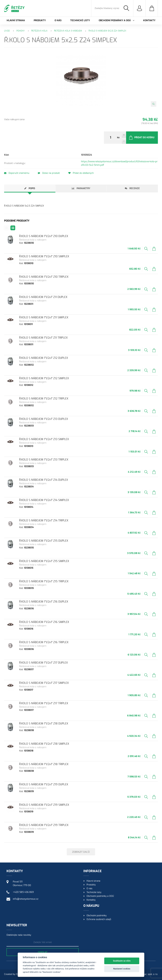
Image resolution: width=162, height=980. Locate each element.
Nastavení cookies (122, 969)
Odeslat (43, 952)
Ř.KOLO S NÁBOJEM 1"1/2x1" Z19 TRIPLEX (44, 825)
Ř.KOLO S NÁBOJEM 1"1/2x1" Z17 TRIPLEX (44, 703)
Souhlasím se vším (122, 961)
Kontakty (149, 20)
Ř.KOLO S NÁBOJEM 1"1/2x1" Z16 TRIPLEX (44, 642)
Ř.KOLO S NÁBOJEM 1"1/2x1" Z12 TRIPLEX (44, 399)
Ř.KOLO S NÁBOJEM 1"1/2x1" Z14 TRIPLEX (44, 521)
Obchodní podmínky (97, 916)
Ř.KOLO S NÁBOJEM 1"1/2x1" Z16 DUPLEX (44, 602)
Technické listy (80, 20)
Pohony (21, 31)
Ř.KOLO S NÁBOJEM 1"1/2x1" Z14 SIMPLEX (44, 500)
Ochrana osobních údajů (99, 919)
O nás (58, 20)
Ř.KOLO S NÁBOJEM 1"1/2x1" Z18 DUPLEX (44, 724)
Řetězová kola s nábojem (68, 31)
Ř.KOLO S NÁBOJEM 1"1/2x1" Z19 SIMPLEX (44, 805)
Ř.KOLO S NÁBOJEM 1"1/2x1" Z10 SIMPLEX (44, 256)
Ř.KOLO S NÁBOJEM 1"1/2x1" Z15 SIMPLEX (44, 561)
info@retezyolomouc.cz (26, 899)
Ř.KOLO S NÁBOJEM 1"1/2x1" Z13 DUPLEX (44, 419)
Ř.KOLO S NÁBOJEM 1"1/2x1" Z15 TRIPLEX (44, 581)
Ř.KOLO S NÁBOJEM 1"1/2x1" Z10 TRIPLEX (44, 277)
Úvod (7, 31)
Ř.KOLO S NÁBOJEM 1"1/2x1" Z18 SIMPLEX (44, 744)
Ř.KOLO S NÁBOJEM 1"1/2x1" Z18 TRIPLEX (44, 764)
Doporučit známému (17, 173)
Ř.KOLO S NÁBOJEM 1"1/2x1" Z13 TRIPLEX (44, 460)
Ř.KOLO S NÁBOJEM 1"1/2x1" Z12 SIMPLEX (44, 378)
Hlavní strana (16, 20)
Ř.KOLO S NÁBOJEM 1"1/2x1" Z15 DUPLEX (44, 541)
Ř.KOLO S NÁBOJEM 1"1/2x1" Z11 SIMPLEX (44, 317)
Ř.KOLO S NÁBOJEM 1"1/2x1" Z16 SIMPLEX (44, 622)
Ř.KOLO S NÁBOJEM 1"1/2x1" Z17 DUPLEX (44, 663)
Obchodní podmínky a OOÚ (100, 896)
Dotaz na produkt (49, 173)
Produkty (40, 20)
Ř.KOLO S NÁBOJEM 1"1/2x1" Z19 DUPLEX (44, 784)
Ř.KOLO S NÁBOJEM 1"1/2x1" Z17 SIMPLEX (44, 683)
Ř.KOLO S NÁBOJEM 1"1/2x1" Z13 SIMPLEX (44, 439)
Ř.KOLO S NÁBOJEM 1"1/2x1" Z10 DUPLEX (44, 236)
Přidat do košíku (142, 138)
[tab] (30, 189)
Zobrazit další (81, 852)
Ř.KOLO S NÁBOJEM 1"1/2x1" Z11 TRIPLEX (43, 338)
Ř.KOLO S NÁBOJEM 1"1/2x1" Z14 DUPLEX (44, 480)
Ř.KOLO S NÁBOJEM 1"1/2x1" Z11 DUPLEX (43, 297)
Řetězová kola (39, 31)
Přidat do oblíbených (81, 173)
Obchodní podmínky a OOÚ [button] (117, 20)
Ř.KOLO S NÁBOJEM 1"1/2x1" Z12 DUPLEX (44, 358)
